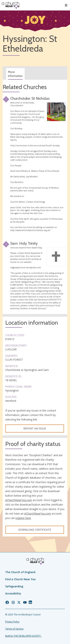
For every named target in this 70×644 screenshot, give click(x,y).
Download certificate (35, 530)
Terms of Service (14, 629)
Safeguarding (14, 586)
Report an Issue (35, 428)
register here (23, 518)
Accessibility (13, 593)
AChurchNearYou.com (19, 500)
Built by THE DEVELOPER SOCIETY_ (23, 636)
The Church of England (20, 572)
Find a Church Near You (20, 579)
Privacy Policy (12, 622)
